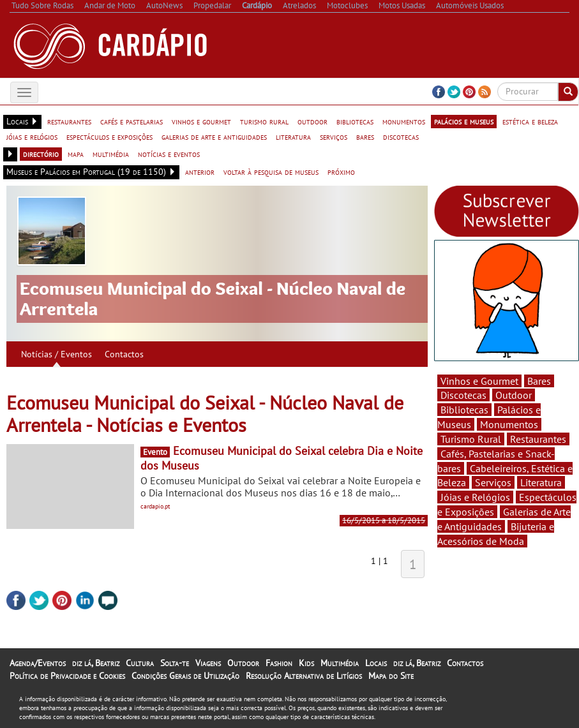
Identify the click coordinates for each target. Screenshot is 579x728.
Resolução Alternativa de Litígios (304, 676)
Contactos (124, 354)
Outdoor (514, 395)
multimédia (111, 154)
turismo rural (264, 121)
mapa (76, 154)
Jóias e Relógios (475, 497)
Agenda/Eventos (38, 663)
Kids (306, 663)
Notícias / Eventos (56, 354)
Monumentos (509, 424)
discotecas (401, 137)
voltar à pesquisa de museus (271, 172)
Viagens (208, 663)
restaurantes (69, 121)
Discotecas (463, 395)
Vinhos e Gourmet (479, 381)
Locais (376, 663)
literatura (293, 137)
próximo (341, 172)
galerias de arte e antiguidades (214, 137)
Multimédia (340, 663)
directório (41, 154)
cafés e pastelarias (132, 121)
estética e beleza (530, 121)
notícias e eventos (169, 154)
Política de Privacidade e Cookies (67, 676)
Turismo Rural (471, 439)
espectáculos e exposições (109, 137)
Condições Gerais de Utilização (185, 676)
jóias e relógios (32, 137)
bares (365, 137)
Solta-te (175, 663)
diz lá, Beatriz (96, 663)
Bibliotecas (464, 410)
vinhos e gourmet (201, 121)
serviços (334, 137)
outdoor (312, 121)
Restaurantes (538, 439)
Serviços (493, 482)
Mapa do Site (391, 676)
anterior (200, 172)
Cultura (140, 663)
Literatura (541, 482)
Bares (539, 381)
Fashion (279, 663)
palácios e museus (464, 121)
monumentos (404, 121)
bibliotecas (355, 121)
